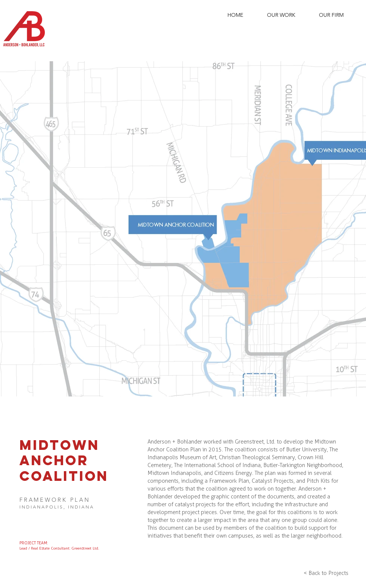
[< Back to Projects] (326, 573)
